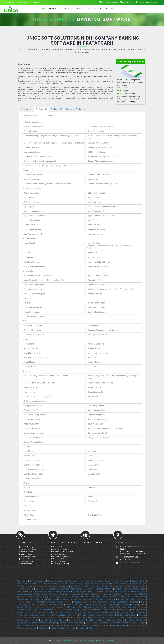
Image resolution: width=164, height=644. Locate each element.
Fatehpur (126, 623)
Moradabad (65, 591)
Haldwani (131, 620)
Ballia (70, 623)
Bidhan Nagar (133, 618)
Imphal (44, 620)
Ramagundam (39, 618)
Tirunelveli (63, 599)
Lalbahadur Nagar (99, 602)
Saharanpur (96, 597)
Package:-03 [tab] (56, 109)
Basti (88, 623)
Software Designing (27, 559)
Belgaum (83, 599)
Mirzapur (53, 620)
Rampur (78, 610)
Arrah (78, 618)
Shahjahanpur (71, 607)
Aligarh (30, 591)
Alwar (58, 610)
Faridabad (105, 584)
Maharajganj (23, 628)
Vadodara (94, 584)
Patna (143, 581)
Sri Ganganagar (87, 615)
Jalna (134, 610)
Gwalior (91, 589)
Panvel (86, 618)
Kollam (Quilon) (56, 602)
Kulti (30, 610)
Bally (81, 607)
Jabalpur (86, 586)
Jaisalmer (71, 628)
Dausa (53, 628)
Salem (143, 589)
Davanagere (102, 599)
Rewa (143, 618)
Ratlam (120, 615)
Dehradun (118, 594)
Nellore (68, 602)
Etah (19, 625)
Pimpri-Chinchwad (70, 584)
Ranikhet (90, 620)
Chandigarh (132, 586)
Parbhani (143, 607)
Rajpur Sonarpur (25, 594)
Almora (121, 620)
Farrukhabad (131, 615)
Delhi (32, 581)
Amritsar (32, 586)
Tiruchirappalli (79, 591)
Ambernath (95, 618)
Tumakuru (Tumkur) (40, 605)
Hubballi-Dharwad (104, 589)
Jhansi (134, 599)
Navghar (27, 620)
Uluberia (112, 618)
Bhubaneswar (121, 589)
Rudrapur (141, 620)
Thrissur (121, 607)
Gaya (43, 599)
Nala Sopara (102, 607)
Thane (28, 584)
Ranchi (105, 586)
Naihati (87, 610)
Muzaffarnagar (57, 605)
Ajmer (38, 597)
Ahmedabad (84, 581)
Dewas (113, 610)
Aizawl (105, 610)
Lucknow (125, 581)
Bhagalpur (80, 605)
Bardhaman (48, 610)
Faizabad (116, 623)
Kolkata (51, 581)
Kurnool (21, 612)
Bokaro (142, 599)
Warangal (76, 594)
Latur (86, 602)
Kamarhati (40, 607)
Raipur (91, 591)
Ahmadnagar (123, 599)
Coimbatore (51, 589)
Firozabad (90, 607)
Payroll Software (58, 554)
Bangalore (41, 581)
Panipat (112, 607)
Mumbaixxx (22, 581)
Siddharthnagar (81, 625)
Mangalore (42, 602)
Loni (104, 618)
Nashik (84, 584)
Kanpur (108, 581)
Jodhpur (30, 589)
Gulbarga (56, 597)
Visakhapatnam (117, 586)
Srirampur (34, 615)
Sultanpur (141, 625)
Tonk (134, 623)
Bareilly (55, 591)
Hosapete (63, 618)
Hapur (62, 612)
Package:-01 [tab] (26, 109)
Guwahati (40, 589)
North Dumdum (24, 618)
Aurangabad (54, 586)
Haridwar (112, 620)
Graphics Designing (27, 554)
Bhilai (110, 591)
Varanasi (42, 586)
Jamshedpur (120, 591)
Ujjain (36, 599)
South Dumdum (110, 597)
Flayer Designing (26, 561)
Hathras (27, 625)
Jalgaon (123, 597)
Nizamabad (132, 607)
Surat (100, 581)
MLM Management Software (63, 552)
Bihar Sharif (109, 615)
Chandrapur (58, 607)
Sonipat (142, 610)
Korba (20, 599)
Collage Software (59, 547)
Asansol (28, 599)
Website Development (28, 547)
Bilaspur (22, 610)
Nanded (30, 597)
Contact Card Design (28, 549)
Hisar (48, 607)
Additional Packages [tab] (75, 109)
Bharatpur (61, 615)
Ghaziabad (117, 584)
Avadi (119, 612)
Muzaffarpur (124, 605)
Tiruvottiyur (52, 618)
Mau (120, 610)
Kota (48, 591)
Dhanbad (121, 618)
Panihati (112, 602)
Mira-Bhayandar (78, 589)
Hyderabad (71, 581)
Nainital (63, 620)
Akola (92, 599)
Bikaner (38, 594)
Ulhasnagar (96, 594)
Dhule (143, 602)
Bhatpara (85, 597)
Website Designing (27, 557)
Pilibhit (69, 625)
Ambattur (134, 602)
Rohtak (20, 607)
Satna (127, 610)
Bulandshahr (105, 623)
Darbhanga (67, 610)
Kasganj (36, 625)
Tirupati (88, 612)
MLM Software (127, 3)
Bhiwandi (39, 591)
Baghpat (62, 623)
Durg (55, 612)
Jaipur (116, 581)
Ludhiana (46, 584)
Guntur (65, 597)
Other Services (25, 564)
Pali (19, 620)
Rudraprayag (23, 623)
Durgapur (46, 597)
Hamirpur (105, 625)
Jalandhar (133, 589)
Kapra (99, 615)
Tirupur (112, 599)
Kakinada (96, 610)
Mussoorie (73, 620)
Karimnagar (22, 615)
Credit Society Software (146, 3)
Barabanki (79, 623)
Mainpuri (56, 584)
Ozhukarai (77, 612)
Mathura (113, 605)
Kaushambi (46, 625)
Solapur (65, 586)
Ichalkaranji (31, 612)
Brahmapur (123, 602)
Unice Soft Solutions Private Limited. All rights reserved (86, 640)
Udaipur (74, 599)
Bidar (72, 618)
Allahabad (75, 586)
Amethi (132, 625)
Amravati (132, 591)
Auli (82, 620)
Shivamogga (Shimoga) (97, 605)
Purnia (36, 620)
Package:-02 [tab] (41, 109)
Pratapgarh (58, 625)
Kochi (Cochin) (50, 594)
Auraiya (42, 623)
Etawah (37, 610)
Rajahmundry (45, 612)
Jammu (128, 594)
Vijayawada (64, 589)
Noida (131, 597)
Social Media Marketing (61, 557)
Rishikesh (101, 620)
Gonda (124, 625)
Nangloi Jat (140, 612)
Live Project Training (108, 3)
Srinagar (96, 586)
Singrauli (29, 607)
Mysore (142, 586)
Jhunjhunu (82, 628)
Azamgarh (52, 623)
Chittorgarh (44, 628)
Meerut (135, 584)
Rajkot (126, 584)
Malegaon (52, 599)
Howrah (21, 589)
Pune (94, 581)
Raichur (142, 615)
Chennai (60, 581)
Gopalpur (78, 602)
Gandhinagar (99, 612)
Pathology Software (60, 559)
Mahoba (115, 625)
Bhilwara (69, 605)
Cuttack (142, 591)
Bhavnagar (64, 594)
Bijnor (94, 623)
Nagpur (135, 581)
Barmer (33, 628)
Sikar (91, 628)
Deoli (69, 612)
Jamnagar (75, 597)
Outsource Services (27, 552)
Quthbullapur (23, 605)
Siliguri (85, 594)
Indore (20, 584)
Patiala (135, 605)
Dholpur (61, 628)
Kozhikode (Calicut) (26, 602)
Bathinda (111, 612)
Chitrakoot (95, 625)
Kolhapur (108, 594)
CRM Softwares (58, 561)
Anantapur (73, 615)
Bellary (143, 605)
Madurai (21, 591)
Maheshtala (140, 597)
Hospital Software (59, 549)
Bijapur (44, 615)
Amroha (34, 623)
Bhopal (36, 584)
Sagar (52, 615)
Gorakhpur (101, 591)
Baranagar (128, 612)
